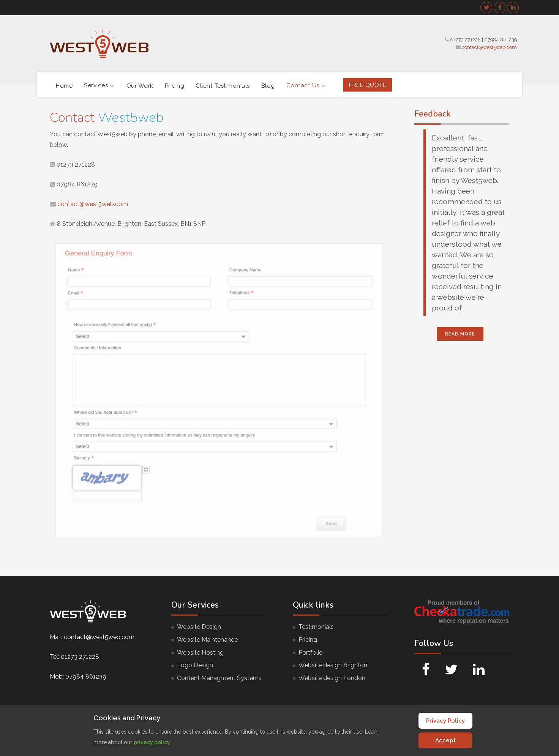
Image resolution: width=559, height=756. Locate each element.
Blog (268, 85)
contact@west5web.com (489, 47)
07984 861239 (501, 40)
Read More (460, 334)
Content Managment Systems (219, 678)
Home (64, 85)
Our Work (140, 85)
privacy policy (152, 742)
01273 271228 (465, 40)
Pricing (175, 85)
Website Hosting (200, 653)
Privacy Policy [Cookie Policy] (445, 721)
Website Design (199, 627)
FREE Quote (368, 85)
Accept (445, 740)
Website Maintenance (207, 640)
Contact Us (306, 85)
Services (99, 85)
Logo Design (195, 665)
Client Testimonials (223, 85)
